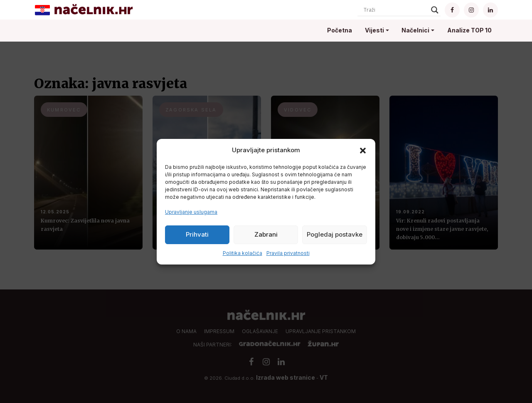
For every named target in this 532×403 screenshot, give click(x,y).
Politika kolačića (243, 253)
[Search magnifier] (435, 10)
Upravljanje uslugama (191, 212)
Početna (340, 30)
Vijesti (374, 30)
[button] (363, 150)
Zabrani (266, 234)
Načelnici (415, 30)
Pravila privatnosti (288, 253)
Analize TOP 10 (469, 30)
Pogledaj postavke (335, 234)
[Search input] (395, 10)
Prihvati (197, 234)
